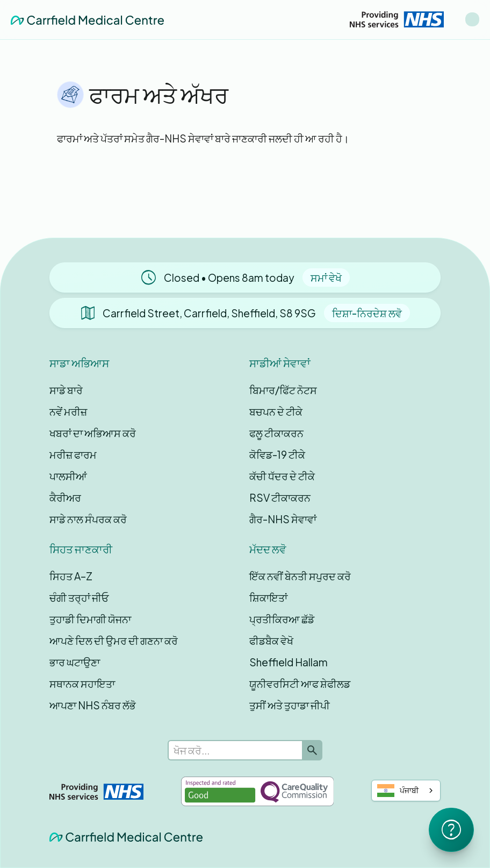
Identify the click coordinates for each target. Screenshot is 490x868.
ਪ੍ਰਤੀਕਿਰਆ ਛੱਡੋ (282, 619)
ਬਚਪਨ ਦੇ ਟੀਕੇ (276, 411)
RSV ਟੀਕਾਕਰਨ (280, 497)
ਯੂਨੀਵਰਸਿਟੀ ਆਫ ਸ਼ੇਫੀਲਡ (300, 684)
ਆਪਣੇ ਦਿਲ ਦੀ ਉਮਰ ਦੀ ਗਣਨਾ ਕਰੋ (114, 641)
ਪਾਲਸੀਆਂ (68, 476)
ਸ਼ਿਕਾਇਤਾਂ (268, 597)
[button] (472, 19)
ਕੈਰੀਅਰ (65, 497)
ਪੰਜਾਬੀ (398, 791)
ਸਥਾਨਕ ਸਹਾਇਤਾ (82, 684)
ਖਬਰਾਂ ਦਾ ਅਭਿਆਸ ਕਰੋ (93, 433)
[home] (87, 19)
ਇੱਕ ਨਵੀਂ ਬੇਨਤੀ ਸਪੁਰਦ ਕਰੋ (300, 576)
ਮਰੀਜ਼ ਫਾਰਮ (73, 454)
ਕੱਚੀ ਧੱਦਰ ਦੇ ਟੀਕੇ (282, 476)
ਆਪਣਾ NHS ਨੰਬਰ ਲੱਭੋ (93, 705)
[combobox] (406, 791)
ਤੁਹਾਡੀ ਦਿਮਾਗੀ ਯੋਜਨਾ (90, 619)
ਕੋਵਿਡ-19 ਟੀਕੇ (277, 454)
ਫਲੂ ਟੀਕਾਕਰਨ (276, 433)
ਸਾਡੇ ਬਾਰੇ (66, 390)
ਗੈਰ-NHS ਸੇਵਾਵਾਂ (283, 519)
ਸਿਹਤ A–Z (71, 576)
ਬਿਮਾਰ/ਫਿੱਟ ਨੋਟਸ (283, 390)
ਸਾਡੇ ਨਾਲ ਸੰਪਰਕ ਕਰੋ (88, 519)
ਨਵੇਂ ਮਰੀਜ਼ (68, 411)
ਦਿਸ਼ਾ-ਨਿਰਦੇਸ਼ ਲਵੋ (367, 313)
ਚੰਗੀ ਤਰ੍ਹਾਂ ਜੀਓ (79, 597)
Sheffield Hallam (289, 662)
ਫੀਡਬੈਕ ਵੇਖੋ (271, 641)
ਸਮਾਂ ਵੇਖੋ (326, 278)
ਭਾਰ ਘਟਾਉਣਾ (75, 662)
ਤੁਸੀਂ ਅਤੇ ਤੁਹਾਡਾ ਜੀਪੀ (290, 705)
